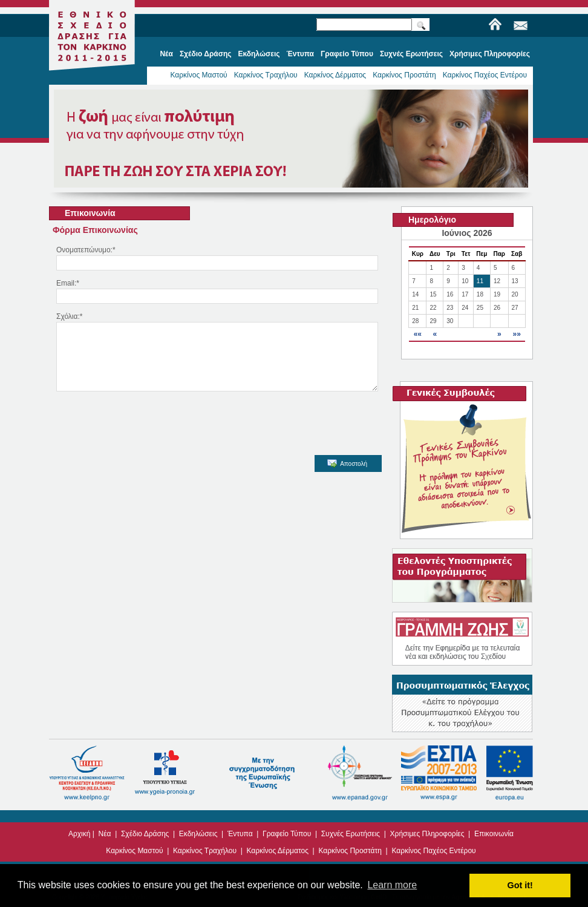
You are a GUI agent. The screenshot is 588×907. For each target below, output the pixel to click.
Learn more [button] (392, 885)
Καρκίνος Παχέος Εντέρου (485, 75)
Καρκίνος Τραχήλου (266, 75)
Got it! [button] (520, 885)
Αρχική (79, 834)
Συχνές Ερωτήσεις (351, 834)
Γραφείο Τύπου (287, 834)
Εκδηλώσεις (198, 834)
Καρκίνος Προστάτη (404, 75)
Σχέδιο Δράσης (145, 834)
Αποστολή (347, 476)
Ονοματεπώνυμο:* (86, 250)
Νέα (105, 834)
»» (516, 334)
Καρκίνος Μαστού (198, 75)
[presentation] (145, 433)
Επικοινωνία (494, 834)
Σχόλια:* (69, 316)
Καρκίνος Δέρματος (335, 75)
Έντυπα (240, 834)
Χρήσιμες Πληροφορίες (427, 834)
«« (418, 334)
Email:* (68, 283)
